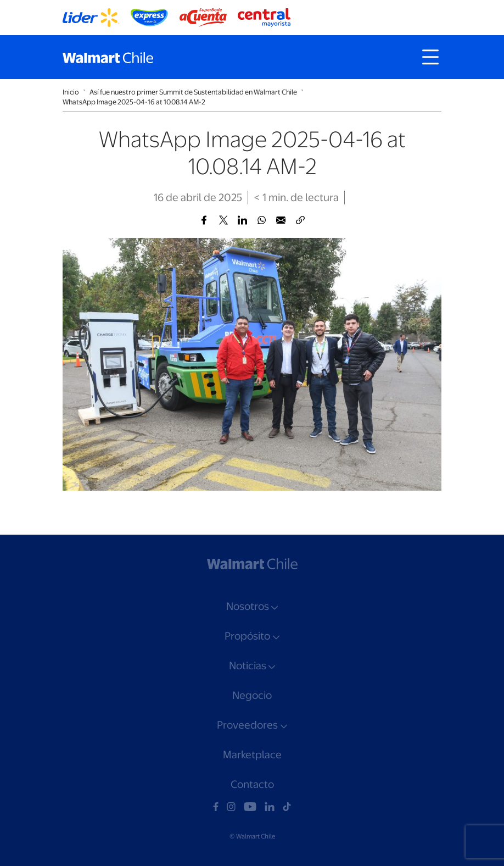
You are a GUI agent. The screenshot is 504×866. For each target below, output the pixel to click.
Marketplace (252, 755)
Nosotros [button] (248, 606)
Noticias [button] (248, 666)
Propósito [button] (247, 636)
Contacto (252, 784)
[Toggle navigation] (430, 57)
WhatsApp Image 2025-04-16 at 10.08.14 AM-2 (134, 102)
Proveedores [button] (247, 725)
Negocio (252, 695)
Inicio (71, 92)
